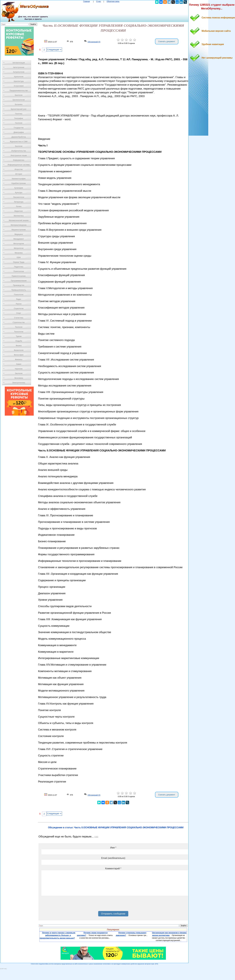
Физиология (19, 350)
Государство (19, 128)
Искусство (19, 169)
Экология (19, 373)
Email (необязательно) (113, 858)
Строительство (19, 322)
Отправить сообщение (113, 914)
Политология (19, 271)
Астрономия (19, 86)
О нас (99, 1)
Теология (19, 327)
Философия (19, 355)
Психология (19, 295)
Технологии (19, 332)
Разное (19, 304)
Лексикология (19, 197)
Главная (86, 1)
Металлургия (19, 244)
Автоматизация (19, 63)
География (19, 118)
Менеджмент (19, 239)
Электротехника (19, 383)
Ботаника (19, 104)
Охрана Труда (19, 262)
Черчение (19, 369)
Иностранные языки (19, 155)
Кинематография (19, 179)
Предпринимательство (19, 91)
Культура (19, 193)
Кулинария (19, 188)
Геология (19, 123)
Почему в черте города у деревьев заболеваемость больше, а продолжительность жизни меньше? (57, 935)
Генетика (19, 114)
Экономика (19, 378)
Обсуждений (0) (94, 42)
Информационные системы (19, 165)
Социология (19, 309)
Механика (19, 253)
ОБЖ (19, 257)
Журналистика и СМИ (19, 142)
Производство (19, 285)
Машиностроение (19, 230)
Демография (19, 132)
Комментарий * (113, 868)
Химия (19, 364)
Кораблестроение (19, 183)
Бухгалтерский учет (19, 109)
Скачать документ (167, 41)
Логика (19, 206)
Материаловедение (19, 225)
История (19, 174)
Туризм (19, 336)
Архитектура (19, 81)
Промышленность (19, 290)
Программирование (19, 281)
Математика (19, 216)
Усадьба (19, 341)
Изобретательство (19, 151)
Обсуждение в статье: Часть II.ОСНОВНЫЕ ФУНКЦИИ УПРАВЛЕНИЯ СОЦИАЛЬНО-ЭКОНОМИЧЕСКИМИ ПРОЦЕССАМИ (116, 827)
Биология (19, 95)
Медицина (19, 234)
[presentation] (63, 904)
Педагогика (19, 267)
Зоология (19, 146)
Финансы (19, 360)
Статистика (19, 318)
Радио (19, 299)
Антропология (19, 72)
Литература (19, 202)
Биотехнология (19, 100)
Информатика (19, 160)
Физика (19, 346)
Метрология (19, 248)
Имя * (113, 848)
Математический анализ (19, 220)
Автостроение (19, 67)
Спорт (19, 313)
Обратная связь (113, 1)
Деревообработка (19, 137)
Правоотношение (19, 276)
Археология (19, 77)
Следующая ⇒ (54, 50)
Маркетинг (19, 211)
